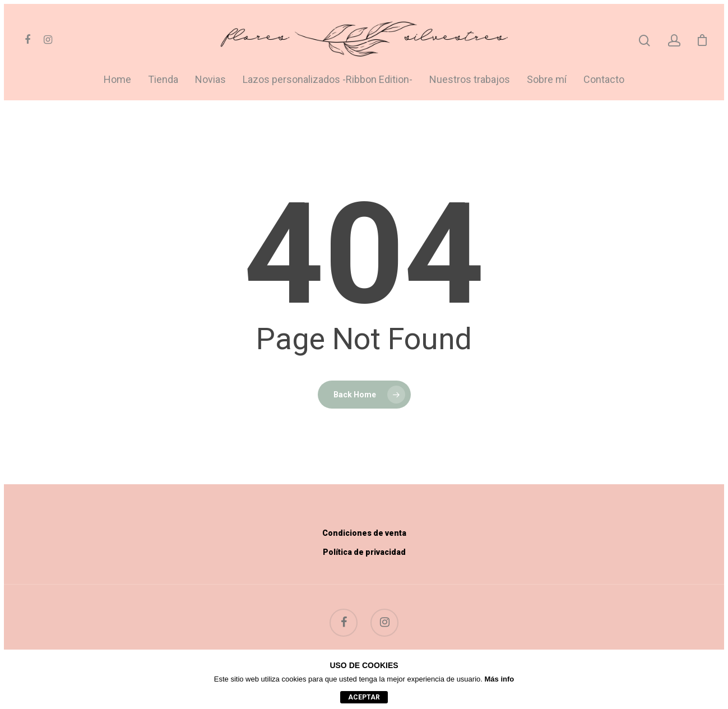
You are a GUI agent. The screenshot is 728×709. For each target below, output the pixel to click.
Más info (500, 679)
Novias (210, 80)
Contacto (604, 80)
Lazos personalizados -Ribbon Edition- (328, 80)
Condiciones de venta (364, 533)
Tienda (163, 80)
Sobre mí (547, 80)
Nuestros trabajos (470, 80)
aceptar (364, 697)
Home (117, 80)
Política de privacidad (364, 552)
